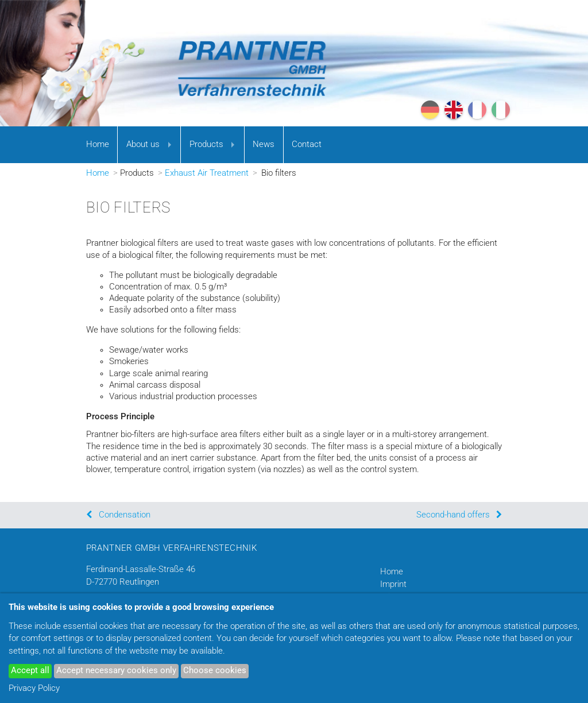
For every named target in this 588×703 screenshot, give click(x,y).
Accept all (30, 671)
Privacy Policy (34, 688)
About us (143, 144)
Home (98, 144)
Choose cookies (215, 671)
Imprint (393, 584)
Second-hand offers (453, 515)
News (264, 144)
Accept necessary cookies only (116, 671)
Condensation (125, 515)
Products (206, 144)
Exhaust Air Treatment (207, 173)
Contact (307, 144)
